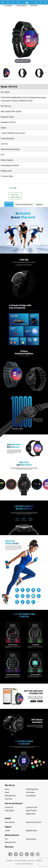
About (7, 792)
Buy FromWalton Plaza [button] (15, 196)
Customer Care (32, 807)
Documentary (31, 839)
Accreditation (31, 796)
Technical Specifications (24, 204)
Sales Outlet (9, 810)
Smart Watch (21, 5)
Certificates (30, 792)
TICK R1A (34, 5)
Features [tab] (9, 204)
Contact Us (9, 807)
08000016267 (32, 830)
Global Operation (32, 789)
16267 (7, 830)
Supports (39, 204)
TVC (6, 839)
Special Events (10, 842)
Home (7, 789)
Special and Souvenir (34, 822)
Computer (8, 5)
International (10, 822)
